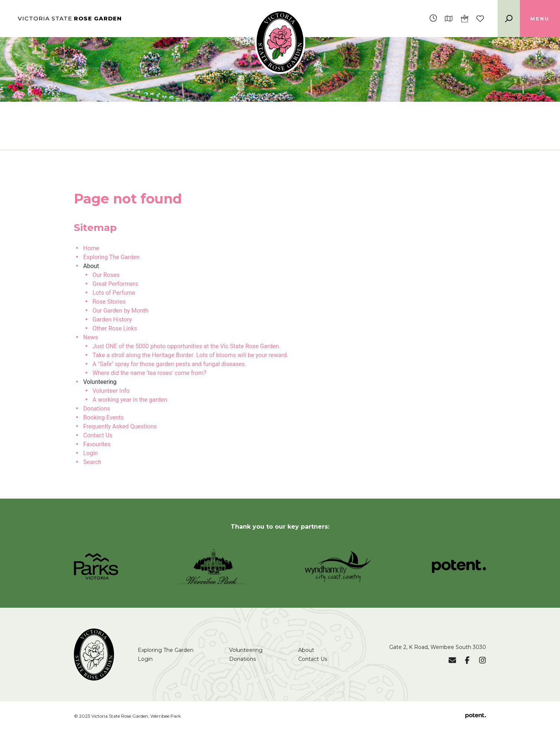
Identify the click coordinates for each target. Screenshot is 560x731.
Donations (97, 409)
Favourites (97, 444)
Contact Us (98, 435)
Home (91, 248)
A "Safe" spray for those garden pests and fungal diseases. (169, 364)
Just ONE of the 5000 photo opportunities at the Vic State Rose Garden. (187, 346)
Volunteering (246, 650)
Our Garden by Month (121, 311)
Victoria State (70, 18)
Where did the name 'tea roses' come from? (149, 373)
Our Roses (106, 275)
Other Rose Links (115, 328)
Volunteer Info (111, 391)
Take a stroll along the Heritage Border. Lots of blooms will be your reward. (190, 355)
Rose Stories (109, 302)
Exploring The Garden (111, 257)
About (306, 650)
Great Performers (115, 284)
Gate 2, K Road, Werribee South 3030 (438, 647)
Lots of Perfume (114, 293)
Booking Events (103, 417)
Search (92, 462)
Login (90, 453)
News (91, 337)
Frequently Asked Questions (120, 426)
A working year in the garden (130, 400)
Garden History (112, 319)
